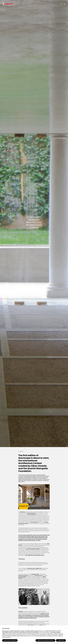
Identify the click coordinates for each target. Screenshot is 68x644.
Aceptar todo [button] (61, 640)
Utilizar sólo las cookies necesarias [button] (45, 640)
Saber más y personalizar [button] (10, 640)
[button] (65, 628)
